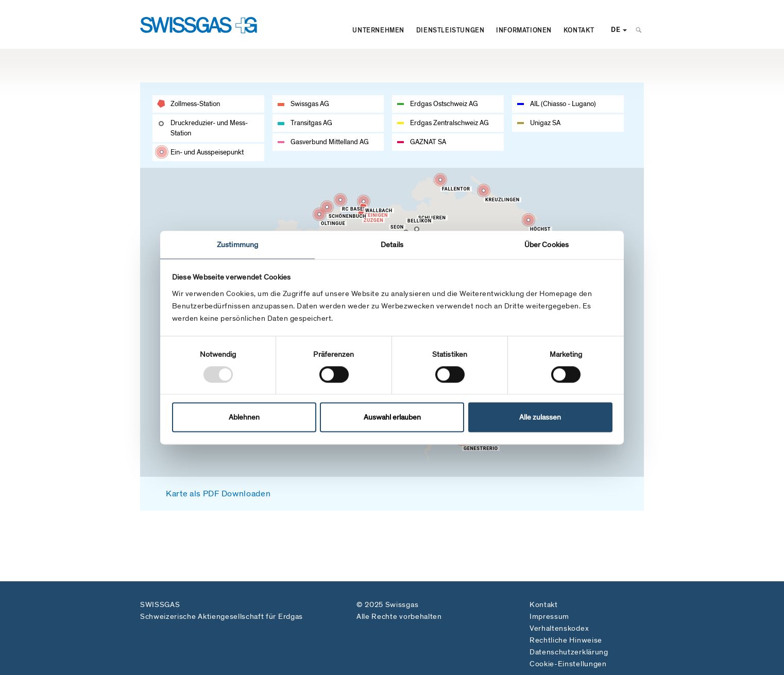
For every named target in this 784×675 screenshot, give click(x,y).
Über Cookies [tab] (547, 245)
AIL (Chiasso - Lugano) (563, 104)
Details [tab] (392, 245)
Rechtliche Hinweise (566, 640)
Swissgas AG (310, 104)
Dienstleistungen (450, 30)
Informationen (524, 30)
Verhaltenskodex (559, 628)
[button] (362, 213)
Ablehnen (244, 418)
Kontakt (579, 30)
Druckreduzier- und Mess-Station (209, 128)
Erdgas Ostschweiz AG (444, 104)
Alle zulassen (540, 418)
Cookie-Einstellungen (568, 664)
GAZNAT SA (428, 142)
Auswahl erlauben (392, 418)
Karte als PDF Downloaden (218, 494)
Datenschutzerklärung (569, 652)
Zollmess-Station (195, 104)
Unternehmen (378, 30)
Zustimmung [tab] (237, 245)
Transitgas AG (311, 123)
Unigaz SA (545, 123)
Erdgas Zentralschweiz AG (449, 123)
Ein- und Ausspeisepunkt (207, 152)
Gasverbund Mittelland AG (330, 142)
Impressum (549, 616)
